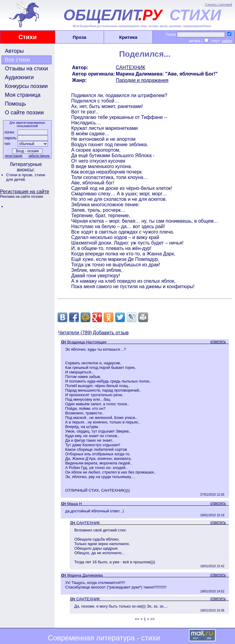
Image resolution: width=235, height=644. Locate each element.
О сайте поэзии (24, 113)
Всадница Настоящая (87, 342)
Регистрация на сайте (25, 192)
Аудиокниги (19, 77)
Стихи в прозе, (20, 175)
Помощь (15, 104)
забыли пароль (39, 156)
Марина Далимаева (85, 575)
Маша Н (75, 504)
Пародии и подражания (142, 80)
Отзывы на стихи (26, 69)
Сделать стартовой (218, 5)
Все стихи (17, 60)
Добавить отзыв (111, 333)
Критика (128, 37)
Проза (80, 37)
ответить (218, 341)
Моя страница (23, 95)
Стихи (28, 37)
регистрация (14, 156)
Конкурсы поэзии (26, 86)
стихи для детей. (26, 177)
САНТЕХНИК (131, 67)
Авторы (14, 51)
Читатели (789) (75, 333)
